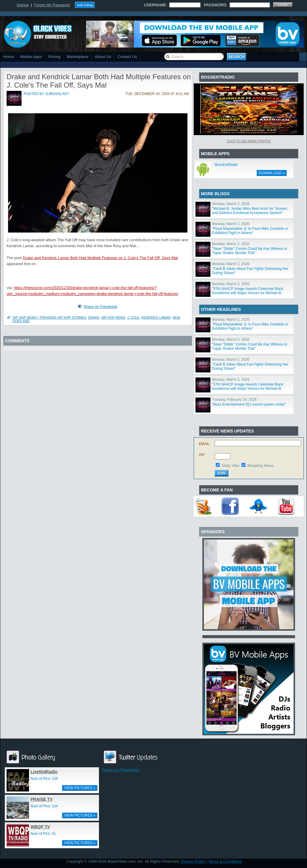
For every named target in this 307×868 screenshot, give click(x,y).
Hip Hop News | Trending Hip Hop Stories (49, 317)
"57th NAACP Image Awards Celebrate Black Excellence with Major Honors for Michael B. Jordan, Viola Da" (248, 293)
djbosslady (58, 94)
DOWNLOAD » (272, 173)
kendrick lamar (156, 317)
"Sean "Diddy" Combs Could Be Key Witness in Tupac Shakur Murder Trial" (250, 251)
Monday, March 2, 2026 (231, 204)
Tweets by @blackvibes (121, 770)
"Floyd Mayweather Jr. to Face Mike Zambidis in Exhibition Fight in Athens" (250, 231)
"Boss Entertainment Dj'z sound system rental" (249, 404)
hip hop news (113, 317)
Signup (23, 5)
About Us (103, 57)
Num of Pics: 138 (44, 779)
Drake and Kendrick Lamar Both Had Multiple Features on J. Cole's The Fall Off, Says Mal (100, 258)
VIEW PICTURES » (80, 788)
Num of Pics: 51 (43, 834)
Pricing (54, 57)
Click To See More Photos (249, 141)
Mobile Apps (31, 57)
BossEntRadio (226, 165)
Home (9, 57)
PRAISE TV (42, 799)
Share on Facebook (100, 307)
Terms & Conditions (225, 861)
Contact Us (127, 57)
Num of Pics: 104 (44, 806)
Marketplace (78, 57)
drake (94, 317)
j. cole (133, 317)
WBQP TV (40, 827)
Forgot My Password (52, 5)
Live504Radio (44, 772)
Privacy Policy (193, 861)
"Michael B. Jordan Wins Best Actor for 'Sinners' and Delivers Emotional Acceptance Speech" (250, 211)
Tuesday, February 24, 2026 (234, 400)
